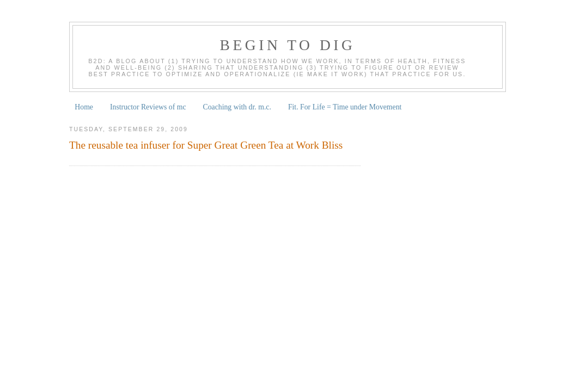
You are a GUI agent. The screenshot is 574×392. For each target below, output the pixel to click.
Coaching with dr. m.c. (237, 107)
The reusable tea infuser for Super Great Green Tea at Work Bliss (206, 145)
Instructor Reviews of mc (148, 107)
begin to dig (288, 45)
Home (84, 107)
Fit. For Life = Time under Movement (345, 107)
